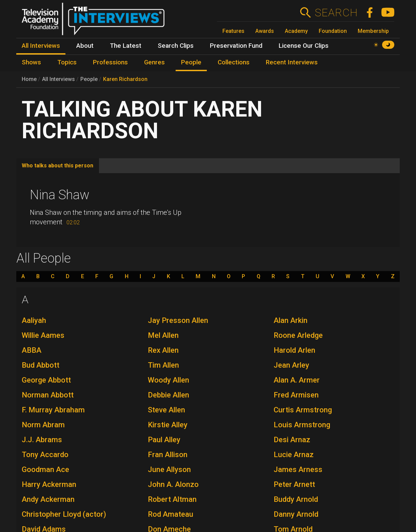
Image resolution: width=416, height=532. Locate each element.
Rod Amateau (171, 514)
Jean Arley (291, 365)
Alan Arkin (291, 320)
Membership (373, 31)
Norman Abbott (48, 395)
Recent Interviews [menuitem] (292, 62)
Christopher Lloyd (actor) (64, 514)
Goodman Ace (45, 469)
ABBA (32, 350)
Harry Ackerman (49, 484)
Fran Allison (168, 455)
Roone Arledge (298, 335)
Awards (265, 31)
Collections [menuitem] (234, 62)
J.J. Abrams (42, 440)
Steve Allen (166, 410)
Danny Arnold (296, 514)
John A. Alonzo (173, 484)
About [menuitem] (85, 46)
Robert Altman (172, 499)
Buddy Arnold (296, 499)
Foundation (333, 31)
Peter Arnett (294, 484)
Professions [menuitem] (110, 62)
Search (336, 13)
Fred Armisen (296, 395)
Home (29, 79)
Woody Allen (169, 380)
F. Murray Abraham (53, 410)
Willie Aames (43, 335)
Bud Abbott (41, 365)
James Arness (298, 469)
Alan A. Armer (297, 380)
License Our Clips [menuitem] (304, 46)
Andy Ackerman (48, 499)
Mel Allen (163, 335)
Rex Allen (163, 350)
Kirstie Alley (168, 425)
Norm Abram (43, 425)
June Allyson (169, 469)
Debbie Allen (169, 395)
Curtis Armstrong (303, 410)
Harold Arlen (294, 350)
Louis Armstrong (302, 425)
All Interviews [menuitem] (41, 46)
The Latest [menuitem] (126, 46)
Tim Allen (163, 365)
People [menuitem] (191, 62)
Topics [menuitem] (67, 62)
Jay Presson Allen (178, 320)
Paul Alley (164, 440)
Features (233, 31)
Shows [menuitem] (31, 62)
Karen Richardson (125, 79)
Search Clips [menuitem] (176, 46)
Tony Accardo (45, 455)
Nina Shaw (60, 195)
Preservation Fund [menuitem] (236, 46)
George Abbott (46, 380)
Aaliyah (34, 320)
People (89, 79)
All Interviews (58, 79)
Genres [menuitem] (154, 62)
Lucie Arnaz (294, 455)
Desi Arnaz (292, 440)
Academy (296, 31)
